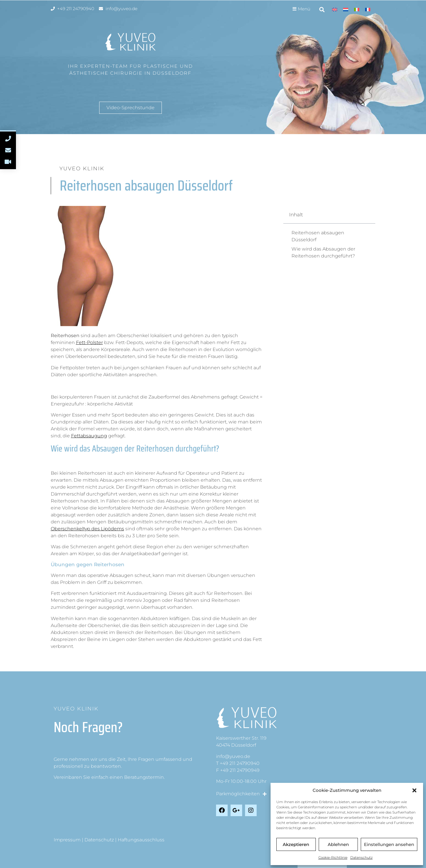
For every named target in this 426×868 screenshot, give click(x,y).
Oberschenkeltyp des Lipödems (87, 529)
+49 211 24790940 (240, 763)
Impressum (67, 840)
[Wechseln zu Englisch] (335, 9)
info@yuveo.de (233, 756)
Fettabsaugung (89, 436)
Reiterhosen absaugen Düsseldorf (318, 236)
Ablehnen (338, 844)
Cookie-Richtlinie (333, 857)
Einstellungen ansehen (389, 844)
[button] (414, 790)
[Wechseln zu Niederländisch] (346, 9)
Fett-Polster (89, 342)
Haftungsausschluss (141, 840)
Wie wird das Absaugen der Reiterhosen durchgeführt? (323, 252)
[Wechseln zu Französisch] (368, 9)
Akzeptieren (296, 844)
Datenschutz (361, 857)
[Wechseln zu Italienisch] (357, 9)
